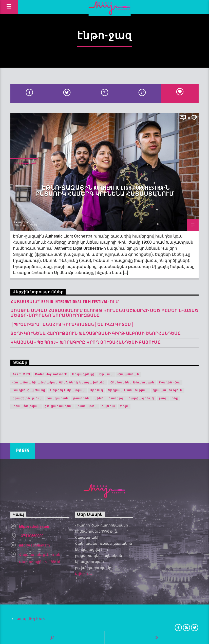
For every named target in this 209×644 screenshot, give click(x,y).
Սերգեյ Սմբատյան (68, 390)
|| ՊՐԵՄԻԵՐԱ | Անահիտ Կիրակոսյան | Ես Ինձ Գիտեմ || (72, 325)
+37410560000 (31, 536)
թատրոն (81, 398)
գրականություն (168, 390)
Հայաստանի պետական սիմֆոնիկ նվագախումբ (59, 382)
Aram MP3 (21, 374)
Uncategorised (24, 163)
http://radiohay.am (34, 526)
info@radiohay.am (34, 545)
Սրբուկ (96, 390)
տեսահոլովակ (26, 406)
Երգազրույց (83, 374)
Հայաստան (128, 374)
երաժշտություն (27, 398)
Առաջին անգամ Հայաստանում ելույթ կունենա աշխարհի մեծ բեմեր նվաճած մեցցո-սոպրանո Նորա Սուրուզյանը (104, 313)
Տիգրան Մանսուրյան (128, 390)
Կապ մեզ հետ (31, 619)
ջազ (163, 398)
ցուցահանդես (58, 406)
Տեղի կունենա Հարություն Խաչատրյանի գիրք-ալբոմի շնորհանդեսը (96, 334)
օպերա (108, 406)
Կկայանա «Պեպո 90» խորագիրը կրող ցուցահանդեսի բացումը (86, 343)
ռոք (175, 398)
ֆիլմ (124, 406)
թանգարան (58, 398)
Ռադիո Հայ (24, 222)
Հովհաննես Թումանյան (132, 382)
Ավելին (84, 574)
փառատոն (87, 406)
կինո (99, 398)
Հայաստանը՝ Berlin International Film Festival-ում (65, 302)
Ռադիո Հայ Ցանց (29, 390)
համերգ (116, 398)
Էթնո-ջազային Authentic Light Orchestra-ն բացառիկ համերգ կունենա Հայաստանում (105, 191)
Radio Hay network (51, 374)
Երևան (106, 374)
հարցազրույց (141, 398)
